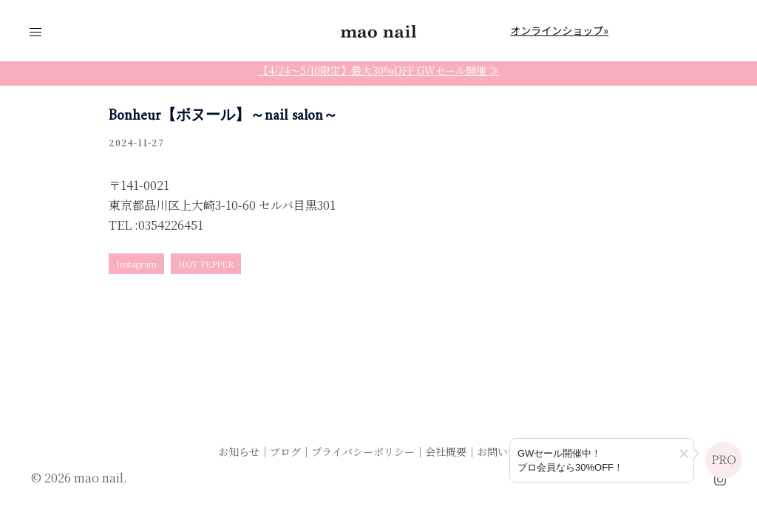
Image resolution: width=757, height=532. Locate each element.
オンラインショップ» (559, 30)
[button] (684, 454)
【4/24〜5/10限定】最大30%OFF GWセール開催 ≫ (379, 70)
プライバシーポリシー (363, 451)
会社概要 (446, 451)
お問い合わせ (508, 451)
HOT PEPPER (206, 264)
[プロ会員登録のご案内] (602, 460)
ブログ (285, 451)
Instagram (136, 264)
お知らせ (239, 451)
